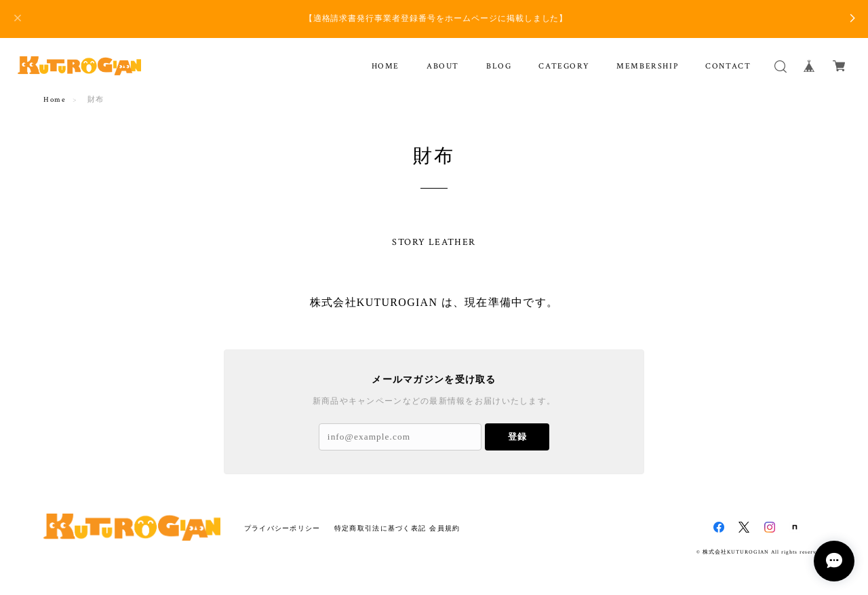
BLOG (499, 66)
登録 (517, 437)
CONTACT (728, 66)
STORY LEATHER (434, 242)
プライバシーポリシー (282, 528)
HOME (386, 66)
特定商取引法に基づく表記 (380, 528)
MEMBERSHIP (647, 66)
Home (55, 100)
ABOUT (443, 66)
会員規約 (445, 528)
